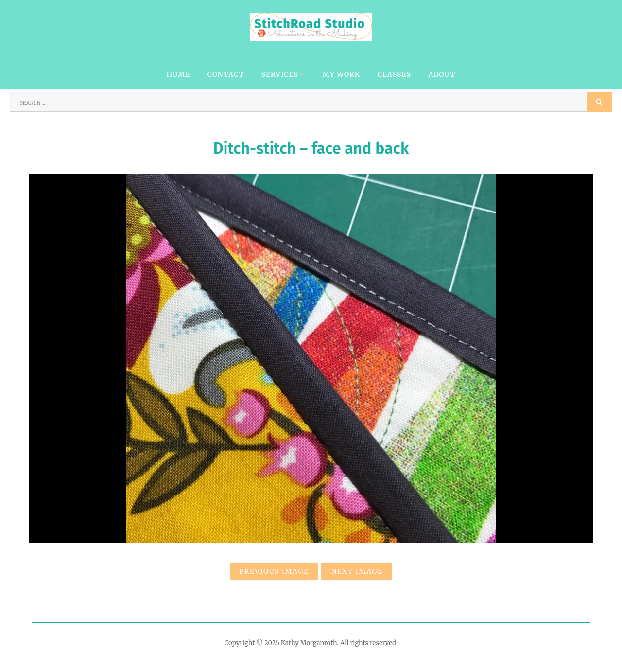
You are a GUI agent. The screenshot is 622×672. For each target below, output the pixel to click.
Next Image (357, 571)
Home (178, 74)
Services (280, 74)
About (442, 74)
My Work (341, 74)
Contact (226, 74)
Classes (394, 74)
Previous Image (274, 571)
